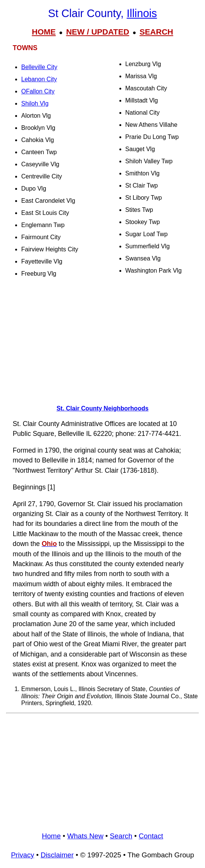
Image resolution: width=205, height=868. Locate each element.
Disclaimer (57, 855)
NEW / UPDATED (97, 32)
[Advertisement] (102, 338)
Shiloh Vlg (35, 103)
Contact (151, 836)
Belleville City (39, 67)
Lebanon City (39, 79)
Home (51, 836)
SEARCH (156, 32)
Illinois (142, 13)
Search (121, 836)
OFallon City (38, 91)
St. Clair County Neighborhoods (102, 408)
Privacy (23, 855)
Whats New (85, 836)
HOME (44, 32)
